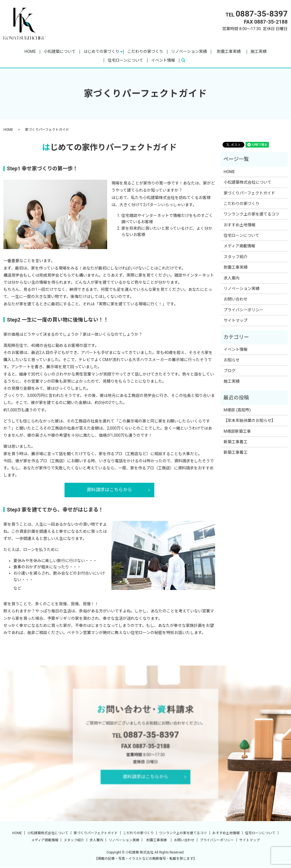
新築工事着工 (236, 442)
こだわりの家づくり (145, 51)
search (186, 61)
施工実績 (259, 51)
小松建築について (60, 51)
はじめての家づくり (101, 51)
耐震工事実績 (231, 51)
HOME (30, 51)
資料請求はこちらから (109, 490)
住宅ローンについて (125, 61)
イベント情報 (163, 61)
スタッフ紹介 (236, 257)
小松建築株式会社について (248, 183)
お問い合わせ (236, 300)
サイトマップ (236, 321)
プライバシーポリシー (244, 310)
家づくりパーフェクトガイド (249, 193)
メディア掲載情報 (239, 246)
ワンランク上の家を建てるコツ (251, 215)
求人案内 (232, 278)
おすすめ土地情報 (240, 225)
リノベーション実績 (189, 51)
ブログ (230, 371)
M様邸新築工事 (237, 432)
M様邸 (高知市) (237, 411)
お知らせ (232, 361)
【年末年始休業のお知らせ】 (250, 421)
